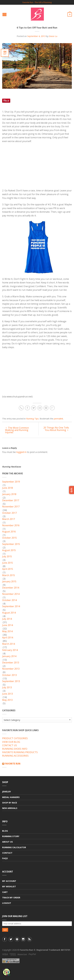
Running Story (11, 836)
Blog (5, 831)
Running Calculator (14, 847)
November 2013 (11, 669)
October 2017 (9, 513)
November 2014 (11, 594)
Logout (7, 903)
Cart (5, 892)
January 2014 (9, 656)
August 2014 (9, 613)
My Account (9, 881)
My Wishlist (9, 886)
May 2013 (7, 700)
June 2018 (8, 488)
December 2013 (11, 663)
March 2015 (9, 575)
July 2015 (7, 557)
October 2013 (9, 675)
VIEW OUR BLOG (11, 742)
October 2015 (9, 538)
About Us (8, 842)
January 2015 (9, 582)
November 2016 (11, 526)
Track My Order (11, 898)
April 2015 (8, 569)
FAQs (5, 858)
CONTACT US (10, 745)
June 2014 (8, 625)
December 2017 (11, 500)
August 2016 (9, 532)
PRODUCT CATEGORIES (15, 738)
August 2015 (9, 550)
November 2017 (11, 507)
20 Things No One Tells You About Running (56, 429)
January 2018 (9, 494)
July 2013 (7, 688)
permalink (58, 419)
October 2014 (9, 600)
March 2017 (9, 519)
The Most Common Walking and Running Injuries (17, 430)
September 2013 (11, 681)
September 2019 (11, 482)
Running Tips (32, 419)
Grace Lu (53, 36)
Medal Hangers (11, 797)
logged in (21, 452)
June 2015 (8, 563)
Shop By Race (10, 803)
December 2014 (11, 588)
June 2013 (8, 694)
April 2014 (8, 638)
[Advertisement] (26, 168)
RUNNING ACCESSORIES (15, 756)
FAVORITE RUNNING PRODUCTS (20, 752)
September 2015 (11, 544)
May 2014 (7, 631)
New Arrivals (10, 808)
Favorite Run (13, 764)
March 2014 (9, 644)
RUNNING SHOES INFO (15, 749)
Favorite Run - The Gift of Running (37, 2)
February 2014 (10, 650)
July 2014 (7, 619)
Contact (7, 853)
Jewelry (7, 792)
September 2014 (11, 606)
